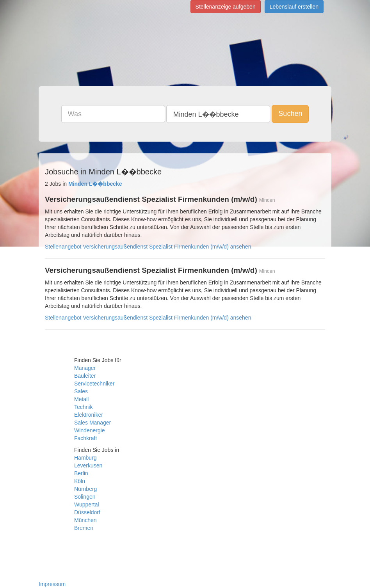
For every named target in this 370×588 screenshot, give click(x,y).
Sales (81, 391)
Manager (85, 368)
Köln (80, 481)
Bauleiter (85, 376)
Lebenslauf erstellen (294, 7)
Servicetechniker (94, 384)
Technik (83, 407)
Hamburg (85, 458)
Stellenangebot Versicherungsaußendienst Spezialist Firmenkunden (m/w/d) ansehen (148, 247)
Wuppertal (87, 505)
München (85, 520)
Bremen (84, 528)
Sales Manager (92, 423)
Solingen (85, 497)
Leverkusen (88, 465)
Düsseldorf (87, 512)
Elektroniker (89, 415)
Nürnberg (85, 489)
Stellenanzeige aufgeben (226, 7)
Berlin (81, 473)
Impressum (52, 584)
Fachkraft (85, 438)
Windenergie (90, 430)
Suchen (290, 114)
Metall (81, 399)
